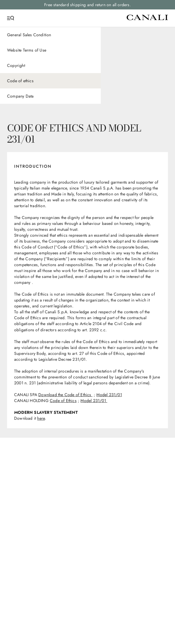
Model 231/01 (109, 395)
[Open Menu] (11, 18)
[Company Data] (50, 96)
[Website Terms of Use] (50, 50)
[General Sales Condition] (50, 35)
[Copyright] (50, 65)
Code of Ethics (63, 401)
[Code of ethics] (50, 81)
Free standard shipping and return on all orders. (87, 5)
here (41, 418)
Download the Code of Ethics (65, 395)
